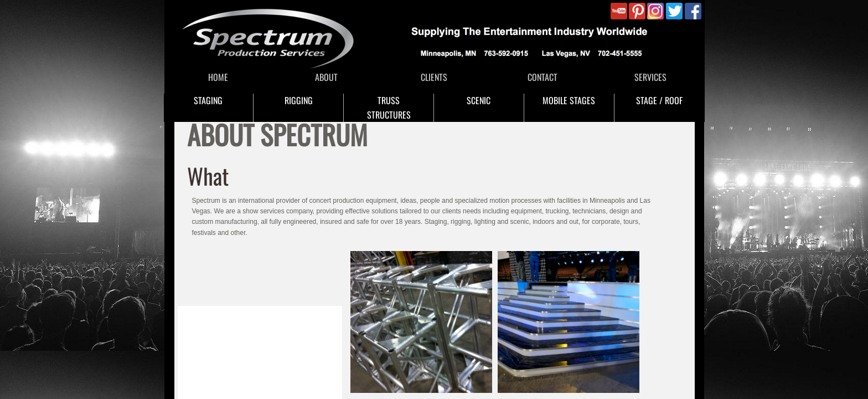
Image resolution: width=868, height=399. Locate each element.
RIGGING (299, 100)
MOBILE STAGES (569, 100)
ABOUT (326, 77)
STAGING (208, 100)
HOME (218, 77)
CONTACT (542, 77)
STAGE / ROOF (659, 100)
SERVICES (650, 77)
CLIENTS (434, 77)
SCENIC (479, 100)
